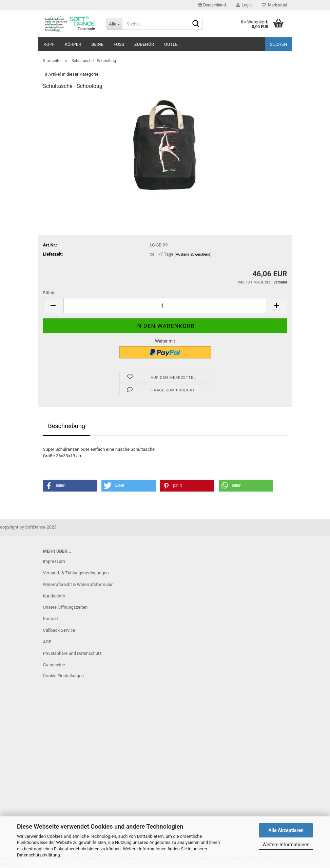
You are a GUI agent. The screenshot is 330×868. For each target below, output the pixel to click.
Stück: (49, 293)
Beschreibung (67, 426)
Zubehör (144, 44)
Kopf (49, 44)
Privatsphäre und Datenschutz (72, 653)
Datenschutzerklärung (38, 855)
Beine (97, 44)
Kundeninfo (54, 596)
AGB (47, 642)
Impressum (54, 561)
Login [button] (244, 5)
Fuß (119, 44)
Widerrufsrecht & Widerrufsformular (78, 584)
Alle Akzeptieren (286, 830)
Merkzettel (274, 5)
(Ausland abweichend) (193, 254)
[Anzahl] (165, 306)
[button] (212, 5)
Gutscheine (54, 665)
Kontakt (51, 619)
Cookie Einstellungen (64, 676)
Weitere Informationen (286, 845)
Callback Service (59, 630)
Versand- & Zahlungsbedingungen (76, 573)
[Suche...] (114, 24)
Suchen (279, 44)
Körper (73, 44)
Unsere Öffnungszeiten (65, 607)
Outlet (172, 44)
